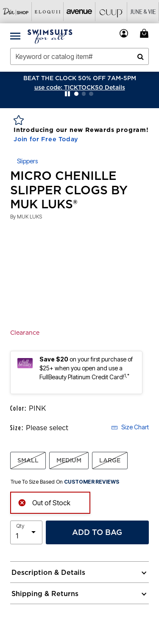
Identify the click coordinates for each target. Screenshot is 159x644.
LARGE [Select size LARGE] (110, 460)
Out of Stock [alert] (44, 502)
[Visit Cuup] (111, 12)
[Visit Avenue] (79, 12)
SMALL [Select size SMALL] (28, 460)
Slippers (27, 161)
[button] (80, 87)
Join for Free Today (46, 139)
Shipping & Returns (45, 594)
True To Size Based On (65, 482)
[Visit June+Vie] (143, 12)
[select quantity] (26, 532)
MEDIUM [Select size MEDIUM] (69, 460)
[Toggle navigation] (15, 36)
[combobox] (79, 56)
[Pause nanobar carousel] (67, 94)
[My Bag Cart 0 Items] (145, 33)
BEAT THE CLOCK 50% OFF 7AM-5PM (80, 78)
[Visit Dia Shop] (16, 12)
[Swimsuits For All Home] (50, 36)
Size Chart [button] (130, 427)
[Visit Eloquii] (48, 12)
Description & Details (48, 572)
